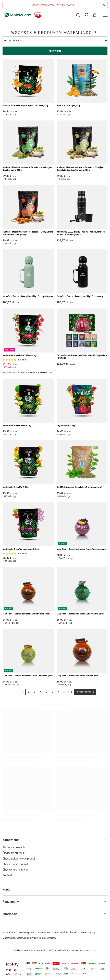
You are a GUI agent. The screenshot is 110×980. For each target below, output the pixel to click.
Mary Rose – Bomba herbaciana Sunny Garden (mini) (80, 614)
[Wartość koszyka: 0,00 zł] (95, 15)
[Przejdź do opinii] (10, 360)
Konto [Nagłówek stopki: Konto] (7, 889)
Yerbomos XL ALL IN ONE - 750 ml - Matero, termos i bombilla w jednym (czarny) (81, 233)
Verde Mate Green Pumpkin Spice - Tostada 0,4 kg (25, 106)
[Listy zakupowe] (86, 15)
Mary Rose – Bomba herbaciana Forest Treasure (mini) (81, 549)
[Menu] (105, 15)
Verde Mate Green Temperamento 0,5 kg (21, 549)
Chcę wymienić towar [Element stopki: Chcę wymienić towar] (15, 870)
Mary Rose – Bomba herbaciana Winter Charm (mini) (26, 614)
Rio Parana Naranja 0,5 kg (68, 106)
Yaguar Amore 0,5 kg (66, 425)
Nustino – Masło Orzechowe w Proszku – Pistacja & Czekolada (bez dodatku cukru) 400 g (80, 169)
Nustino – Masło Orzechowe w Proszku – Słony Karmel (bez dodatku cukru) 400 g (28, 233)
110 (70, 692)
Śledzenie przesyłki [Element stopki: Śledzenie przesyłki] (14, 853)
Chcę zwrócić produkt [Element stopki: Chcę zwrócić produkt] (15, 864)
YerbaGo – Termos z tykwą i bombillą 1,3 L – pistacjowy (28, 296)
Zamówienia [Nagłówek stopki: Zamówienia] (11, 840)
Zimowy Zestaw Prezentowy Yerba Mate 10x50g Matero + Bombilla (82, 357)
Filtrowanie (55, 51)
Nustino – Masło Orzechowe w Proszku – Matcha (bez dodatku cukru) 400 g (27, 169)
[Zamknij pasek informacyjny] (104, 5)
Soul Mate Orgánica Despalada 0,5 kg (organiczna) (79, 487)
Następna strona (83, 692)
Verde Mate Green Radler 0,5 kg (17, 425)
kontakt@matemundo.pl (83, 932)
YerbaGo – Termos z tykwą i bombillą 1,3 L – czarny (80, 296)
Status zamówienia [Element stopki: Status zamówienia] (14, 847)
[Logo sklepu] (22, 15)
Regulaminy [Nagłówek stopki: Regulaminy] (11, 902)
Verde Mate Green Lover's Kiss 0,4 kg (19, 355)
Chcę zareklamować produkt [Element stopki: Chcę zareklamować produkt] (19, 859)
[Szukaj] (78, 15)
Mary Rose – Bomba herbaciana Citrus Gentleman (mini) (28, 676)
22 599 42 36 (9, 932)
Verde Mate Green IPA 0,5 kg (16, 487)
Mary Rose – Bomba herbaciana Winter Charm (77, 676)
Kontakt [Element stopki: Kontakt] (7, 875)
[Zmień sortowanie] (55, 41)
